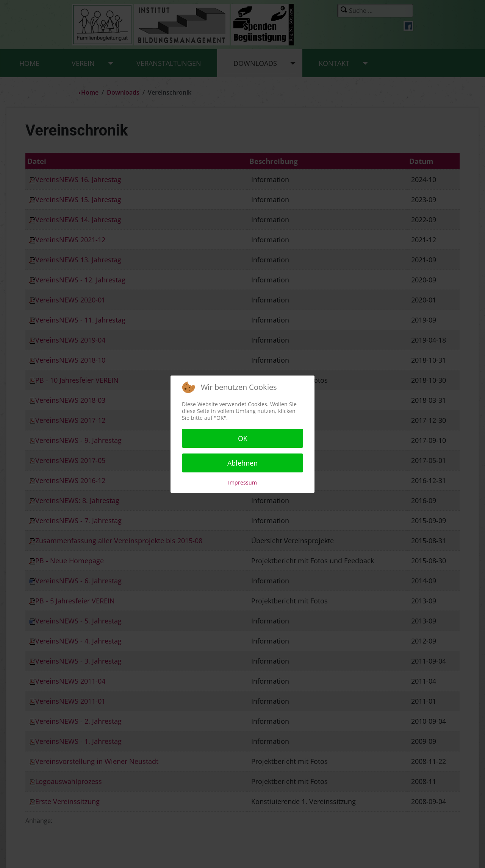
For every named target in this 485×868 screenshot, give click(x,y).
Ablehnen (242, 463)
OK (243, 438)
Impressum (242, 482)
